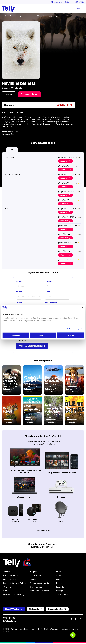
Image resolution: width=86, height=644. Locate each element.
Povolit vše (70, 335)
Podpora (33, 573)
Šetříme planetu (36, 588)
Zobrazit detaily (73, 329)
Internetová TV (36, 577)
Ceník (5, 592)
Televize (12, 16)
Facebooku (51, 545)
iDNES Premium (62, 596)
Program (21, 16)
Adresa (19, 303)
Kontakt (65, 2)
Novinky (59, 584)
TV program (8, 588)
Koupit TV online (14, 610)
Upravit (43, 335)
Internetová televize (11, 577)
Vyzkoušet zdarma (31, 94)
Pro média (60, 588)
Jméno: (19, 282)
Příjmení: (49, 282)
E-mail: (48, 292)
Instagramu (37, 548)
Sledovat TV (36, 610)
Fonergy (59, 592)
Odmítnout (16, 335)
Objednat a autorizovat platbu (32, 347)
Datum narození (51, 303)
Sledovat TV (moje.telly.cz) (14, 596)
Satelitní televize (9, 580)
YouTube (50, 548)
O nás (58, 577)
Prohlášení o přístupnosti (39, 592)
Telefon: (20, 292)
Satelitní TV (34, 580)
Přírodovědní (43, 16)
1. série (12, 150)
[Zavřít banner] (83, 307)
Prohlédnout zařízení (43, 531)
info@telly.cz (9, 622)
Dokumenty (31, 16)
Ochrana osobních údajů (39, 584)
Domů (4, 16)
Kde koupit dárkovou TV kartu (15, 584)
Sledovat (9, 95)
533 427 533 (9, 619)
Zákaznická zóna (53, 2)
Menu (79, 9)
